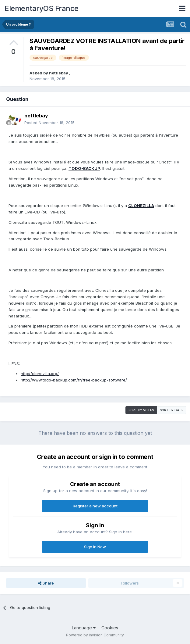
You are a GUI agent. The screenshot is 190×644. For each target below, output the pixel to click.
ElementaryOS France (42, 8)
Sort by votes (141, 410)
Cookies (110, 628)
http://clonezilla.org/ (40, 374)
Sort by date (172, 410)
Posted (49, 123)
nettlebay (59, 73)
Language (84, 628)
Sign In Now (95, 547)
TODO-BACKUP (84, 168)
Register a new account (95, 506)
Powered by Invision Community (95, 635)
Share (46, 583)
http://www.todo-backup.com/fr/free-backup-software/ (74, 380)
